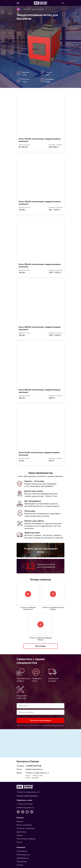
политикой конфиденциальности (53, 705)
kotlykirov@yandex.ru (34, 749)
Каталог (26, 9)
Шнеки (20, 815)
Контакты (21, 859)
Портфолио (22, 841)
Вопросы (20, 848)
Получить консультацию (41, 700)
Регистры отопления (25, 808)
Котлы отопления (38, 9)
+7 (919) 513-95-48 (33, 746)
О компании (22, 831)
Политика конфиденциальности (27, 776)
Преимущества (23, 835)
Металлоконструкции (26, 819)
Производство (23, 838)
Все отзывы (41, 626)
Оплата (20, 855)
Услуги (19, 822)
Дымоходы (21, 812)
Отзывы (20, 845)
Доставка (21, 852)
